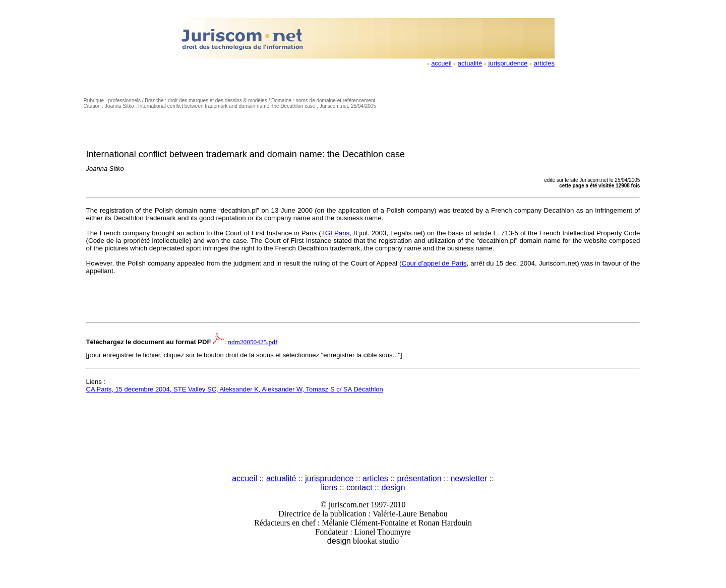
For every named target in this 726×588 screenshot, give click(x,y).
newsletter (469, 478)
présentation (419, 478)
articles (544, 63)
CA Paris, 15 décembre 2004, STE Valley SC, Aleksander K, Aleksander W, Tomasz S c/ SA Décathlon (235, 389)
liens (329, 487)
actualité (470, 63)
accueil (441, 63)
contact (359, 487)
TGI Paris (336, 233)
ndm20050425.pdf (253, 342)
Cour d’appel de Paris (434, 263)
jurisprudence (508, 63)
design (393, 487)
